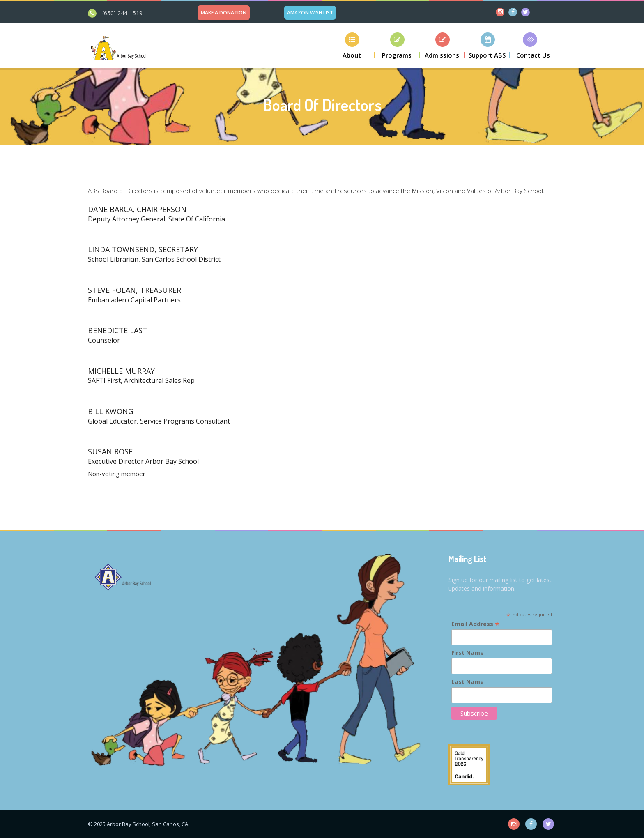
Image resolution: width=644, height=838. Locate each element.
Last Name (468, 682)
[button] (352, 45)
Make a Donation (224, 13)
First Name (468, 653)
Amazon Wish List (310, 13)
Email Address (476, 624)
